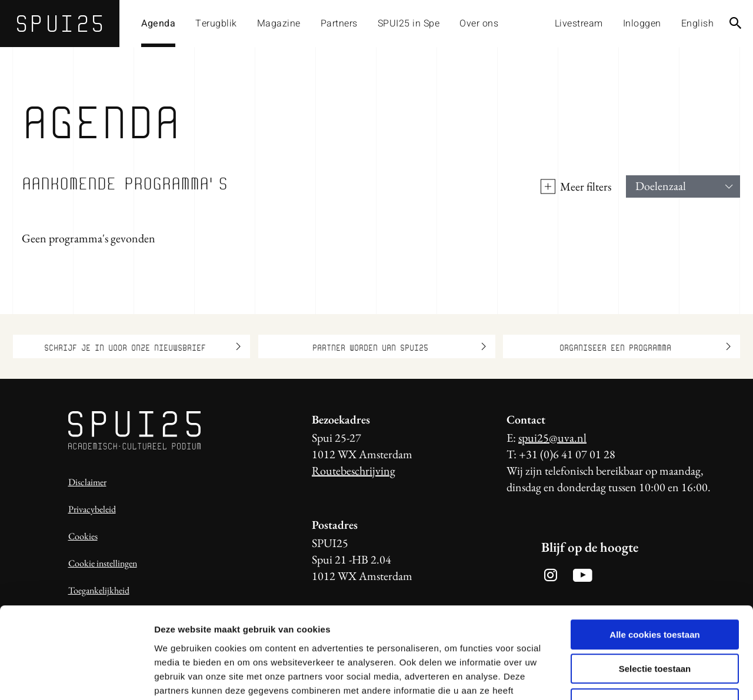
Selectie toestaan (655, 591)
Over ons (479, 24)
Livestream (579, 24)
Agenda (158, 24)
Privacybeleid (92, 509)
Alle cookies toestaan (654, 556)
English (698, 24)
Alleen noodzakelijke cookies (655, 625)
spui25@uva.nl (552, 438)
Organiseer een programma (645, 346)
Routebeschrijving (354, 471)
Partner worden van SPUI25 (399, 346)
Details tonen (636, 677)
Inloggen (642, 24)
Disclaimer (87, 482)
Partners (339, 24)
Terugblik (216, 24)
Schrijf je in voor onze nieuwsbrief (142, 346)
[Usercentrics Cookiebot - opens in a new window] (76, 677)
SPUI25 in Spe (409, 24)
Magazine (279, 24)
